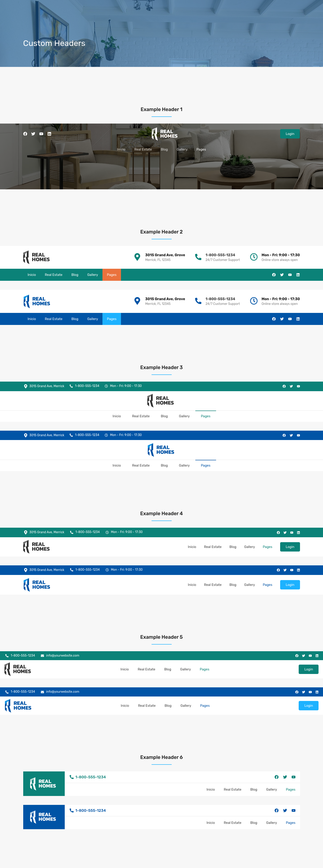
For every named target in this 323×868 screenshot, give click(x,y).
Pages (201, 149)
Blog (164, 149)
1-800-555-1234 (220, 255)
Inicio (121, 149)
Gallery (182, 149)
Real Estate (143, 149)
